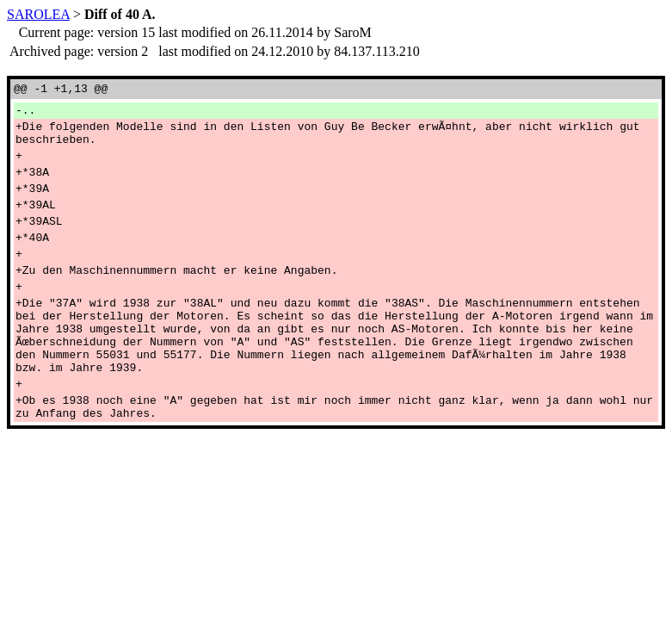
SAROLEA (38, 14)
